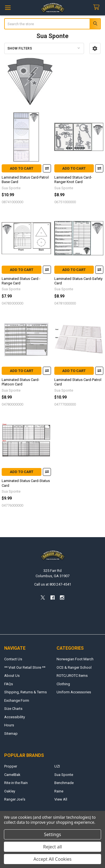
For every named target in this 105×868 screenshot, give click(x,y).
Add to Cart (22, 168)
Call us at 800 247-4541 (53, 584)
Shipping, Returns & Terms (25, 692)
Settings (53, 834)
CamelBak (12, 775)
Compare (47, 168)
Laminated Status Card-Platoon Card (21, 382)
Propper (11, 766)
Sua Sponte (64, 775)
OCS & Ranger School (74, 667)
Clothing (63, 684)
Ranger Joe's (15, 799)
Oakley (10, 791)
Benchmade (64, 783)
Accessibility (15, 717)
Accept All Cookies (53, 859)
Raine (59, 791)
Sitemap (11, 734)
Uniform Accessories (74, 692)
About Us (12, 676)
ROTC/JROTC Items (72, 676)
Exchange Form (17, 700)
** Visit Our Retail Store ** (25, 667)
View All (61, 799)
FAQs (9, 684)
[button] (95, 48)
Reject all (53, 847)
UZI (57, 766)
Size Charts (13, 709)
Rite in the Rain (16, 783)
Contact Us (13, 659)
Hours (9, 725)
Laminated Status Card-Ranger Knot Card (73, 180)
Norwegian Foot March (75, 659)
